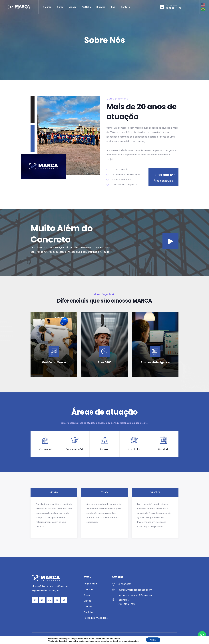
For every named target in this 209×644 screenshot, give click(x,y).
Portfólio (86, 7)
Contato (125, 7)
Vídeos (73, 7)
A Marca (47, 7)
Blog (113, 7)
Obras (60, 7)
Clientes (101, 7)
